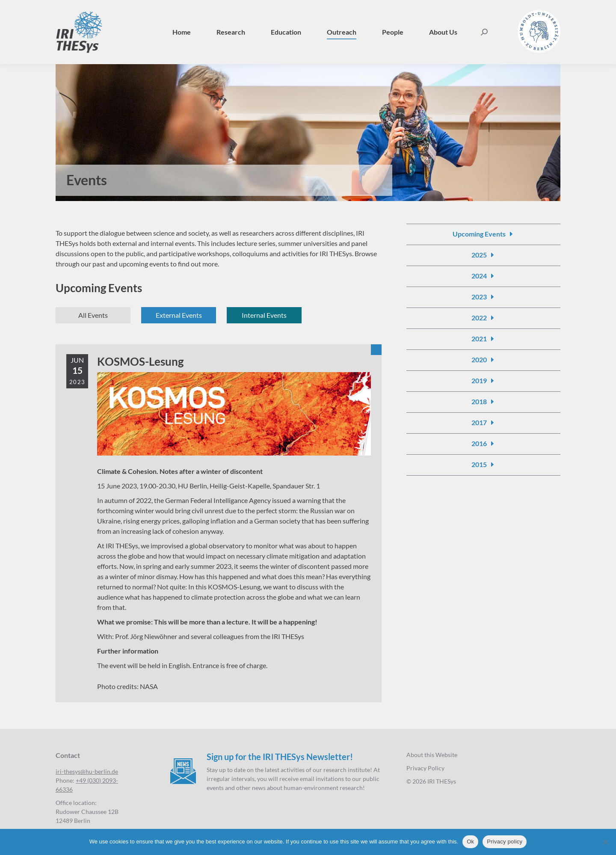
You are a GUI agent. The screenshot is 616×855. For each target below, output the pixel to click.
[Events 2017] (484, 423)
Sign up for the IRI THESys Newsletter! (280, 757)
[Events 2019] (484, 381)
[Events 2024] (484, 276)
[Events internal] (264, 315)
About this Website (432, 755)
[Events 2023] (484, 297)
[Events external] (179, 315)
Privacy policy (505, 842)
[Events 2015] (484, 464)
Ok (470, 842)
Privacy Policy (425, 768)
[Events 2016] (484, 444)
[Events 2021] (484, 339)
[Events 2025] (484, 255)
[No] (605, 842)
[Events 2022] (484, 318)
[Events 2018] (484, 402)
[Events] (93, 315)
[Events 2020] (484, 360)
